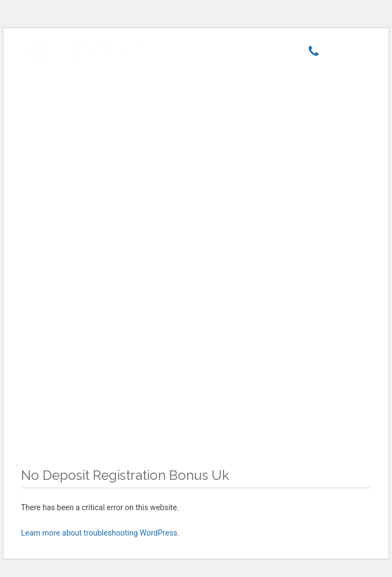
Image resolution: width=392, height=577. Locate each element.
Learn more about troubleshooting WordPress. (100, 533)
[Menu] (345, 54)
